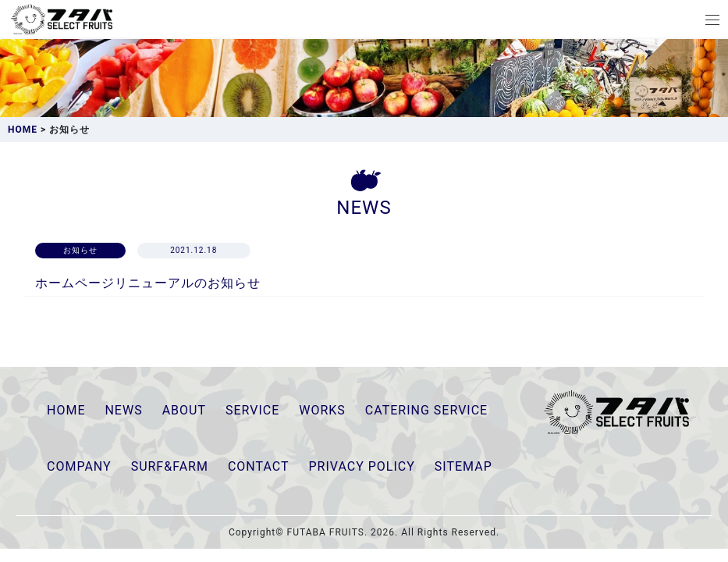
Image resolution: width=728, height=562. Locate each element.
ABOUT (184, 410)
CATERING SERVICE (426, 410)
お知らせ (80, 250)
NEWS (123, 410)
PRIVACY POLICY (362, 466)
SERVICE (252, 410)
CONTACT (259, 466)
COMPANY (79, 466)
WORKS (322, 410)
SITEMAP (463, 466)
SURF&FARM (170, 466)
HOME (66, 410)
